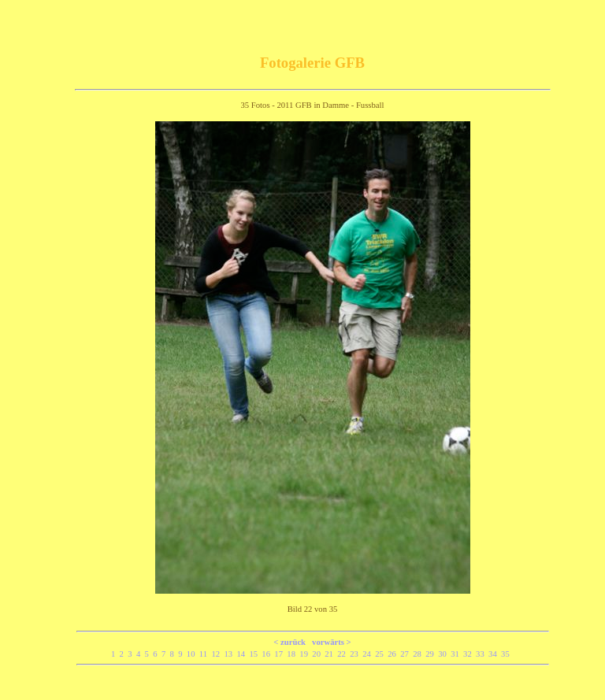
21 (331, 654)
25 (381, 654)
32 (470, 654)
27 (406, 654)
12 (217, 654)
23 (356, 654)
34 (495, 654)
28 (419, 654)
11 (206, 654)
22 (343, 654)
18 (293, 654)
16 (268, 654)
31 (457, 654)
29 (432, 654)
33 (482, 654)
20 (318, 654)
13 (230, 654)
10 (193, 654)
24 (369, 654)
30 (444, 654)
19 (306, 654)
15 (255, 654)
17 (280, 654)
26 (394, 654)
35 (507, 654)
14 (243, 654)
